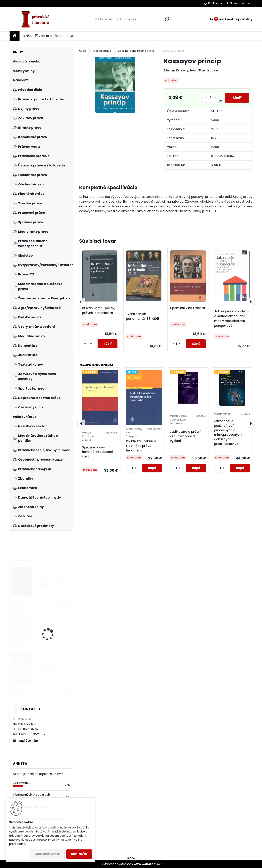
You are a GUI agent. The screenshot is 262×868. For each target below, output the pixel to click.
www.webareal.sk (147, 864)
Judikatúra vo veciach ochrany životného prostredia (52, 582)
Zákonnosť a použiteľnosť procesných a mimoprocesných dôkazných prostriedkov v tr (228, 432)
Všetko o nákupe (49, 36)
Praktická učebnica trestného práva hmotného (141, 446)
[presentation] (81, 302)
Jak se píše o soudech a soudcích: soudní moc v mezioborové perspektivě (231, 318)
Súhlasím (79, 854)
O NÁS (27, 36)
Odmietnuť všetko (47, 854)
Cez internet (21, 783)
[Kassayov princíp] (115, 85)
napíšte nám (28, 741)
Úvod (83, 51)
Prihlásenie (216, 3)
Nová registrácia (241, 3)
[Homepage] (15, 36)
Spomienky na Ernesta (188, 308)
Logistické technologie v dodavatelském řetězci (53, 670)
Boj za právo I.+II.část (51, 624)
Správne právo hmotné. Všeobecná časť (98, 452)
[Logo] (37, 19)
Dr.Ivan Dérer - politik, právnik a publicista (98, 310)
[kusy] (210, 98)
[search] (167, 19)
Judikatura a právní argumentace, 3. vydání (186, 436)
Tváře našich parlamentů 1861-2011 (142, 316)
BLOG (71, 36)
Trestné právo (102, 51)
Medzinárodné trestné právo (136, 51)
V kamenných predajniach (31, 795)
